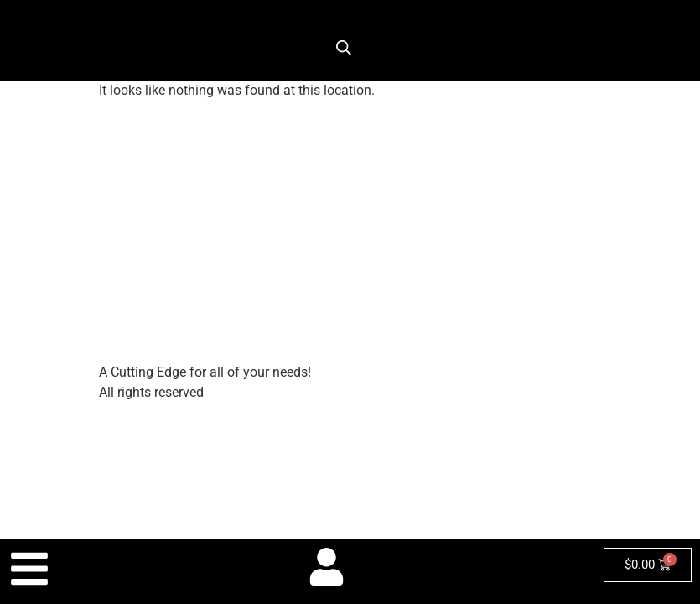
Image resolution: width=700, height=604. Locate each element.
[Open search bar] (344, 48)
